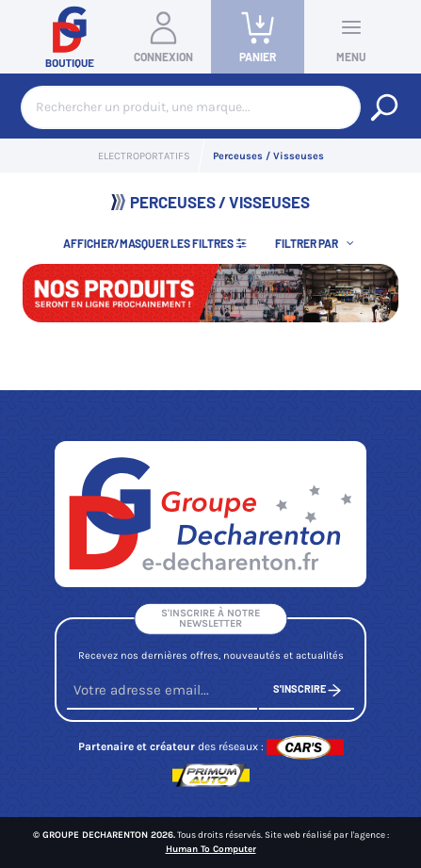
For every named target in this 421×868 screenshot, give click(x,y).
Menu (351, 36)
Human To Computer (211, 849)
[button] (316, 243)
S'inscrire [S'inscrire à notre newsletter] (307, 690)
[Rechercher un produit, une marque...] (384, 107)
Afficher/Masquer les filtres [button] (155, 243)
